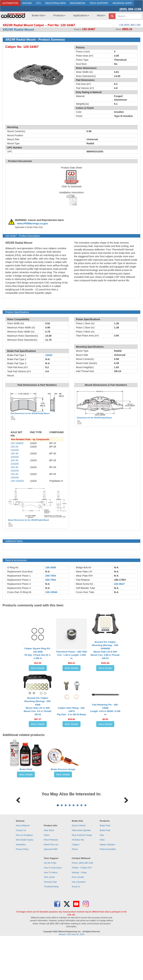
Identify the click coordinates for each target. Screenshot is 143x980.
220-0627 (119, 584)
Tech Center (49, 920)
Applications (81, 15)
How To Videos (51, 915)
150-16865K (17, 443)
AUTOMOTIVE (10, 3)
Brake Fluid (26, 769)
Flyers (47, 878)
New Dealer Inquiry (24, 882)
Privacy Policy (22, 892)
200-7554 (51, 576)
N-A (47, 572)
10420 (49, 355)
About (101, 15)
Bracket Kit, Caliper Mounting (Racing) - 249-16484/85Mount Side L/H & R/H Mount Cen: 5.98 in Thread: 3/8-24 (105, 650)
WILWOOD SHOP (122, 3)
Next (125, 820)
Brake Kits (39, 15)
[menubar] (67, 16)
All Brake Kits (78, 882)
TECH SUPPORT (99, 3)
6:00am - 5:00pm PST (82, 910)
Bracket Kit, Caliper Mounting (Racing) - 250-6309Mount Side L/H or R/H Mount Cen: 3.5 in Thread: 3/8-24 (38, 706)
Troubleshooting (51, 929)
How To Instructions (53, 910)
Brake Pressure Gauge (63, 769)
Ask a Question (79, 924)
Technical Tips (50, 924)
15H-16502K (17, 481)
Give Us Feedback (24, 878)
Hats (102, 878)
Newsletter (21, 887)
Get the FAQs (50, 905)
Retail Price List (51, 887)
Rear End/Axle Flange (82, 878)
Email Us (76, 929)
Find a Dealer (78, 920)
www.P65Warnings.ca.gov (32, 223)
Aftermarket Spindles (81, 873)
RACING (27, 3)
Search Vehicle (79, 868)
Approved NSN (51, 892)
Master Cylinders (108, 887)
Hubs (102, 882)
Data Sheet (49, 873)
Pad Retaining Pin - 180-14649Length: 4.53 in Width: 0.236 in (105, 710)
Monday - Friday (79, 915)
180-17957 (120, 580)
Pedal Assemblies (108, 892)
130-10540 (51, 592)
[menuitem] (37, 16)
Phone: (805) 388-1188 (82, 905)
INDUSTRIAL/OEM (55, 3)
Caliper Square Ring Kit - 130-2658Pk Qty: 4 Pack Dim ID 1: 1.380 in (38, 653)
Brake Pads (105, 873)
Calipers (76, 887)
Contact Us (21, 873)
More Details (38, 668)
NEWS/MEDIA (78, 3)
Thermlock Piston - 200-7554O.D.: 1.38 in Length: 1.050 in (72, 655)
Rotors (75, 892)
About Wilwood (23, 868)
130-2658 (51, 567)
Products (59, 15)
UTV (39, 3)
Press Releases (51, 882)
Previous (18, 820)
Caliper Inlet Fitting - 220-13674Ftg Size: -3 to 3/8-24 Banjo (72, 711)
